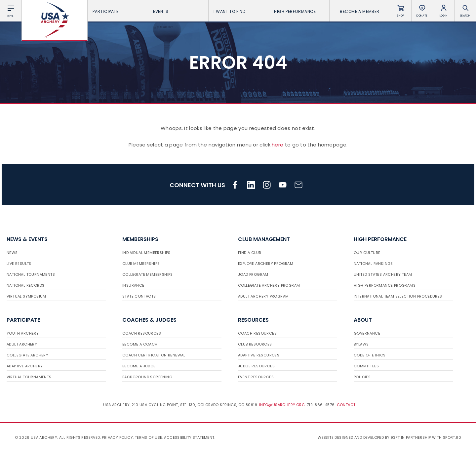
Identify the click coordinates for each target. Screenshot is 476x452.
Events (178, 11)
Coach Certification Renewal (154, 355)
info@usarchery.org (282, 405)
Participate (118, 11)
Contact (346, 405)
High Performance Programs (385, 285)
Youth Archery (23, 333)
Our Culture (367, 253)
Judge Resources (256, 366)
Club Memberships (141, 264)
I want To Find (239, 11)
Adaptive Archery (25, 366)
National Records (25, 285)
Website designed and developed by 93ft (359, 437)
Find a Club (249, 253)
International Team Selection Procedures (398, 296)
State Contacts (139, 296)
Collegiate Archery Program (269, 285)
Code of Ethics (370, 355)
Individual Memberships (146, 253)
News (12, 253)
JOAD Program (253, 274)
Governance (367, 333)
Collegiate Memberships (148, 274)
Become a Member (360, 11)
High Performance (299, 11)
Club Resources (255, 344)
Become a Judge (139, 366)
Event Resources (256, 377)
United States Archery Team (383, 274)
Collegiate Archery (27, 355)
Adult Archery (22, 344)
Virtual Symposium (26, 296)
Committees (366, 366)
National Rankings (373, 264)
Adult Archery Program (263, 296)
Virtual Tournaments (29, 377)
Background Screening (147, 377)
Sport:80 (452, 437)
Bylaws (361, 344)
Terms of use (149, 437)
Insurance (133, 285)
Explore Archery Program (266, 264)
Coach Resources (142, 333)
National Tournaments (31, 274)
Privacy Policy (117, 437)
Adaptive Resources (259, 355)
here (278, 145)
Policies (362, 377)
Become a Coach (140, 344)
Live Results (19, 264)
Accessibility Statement (189, 437)
